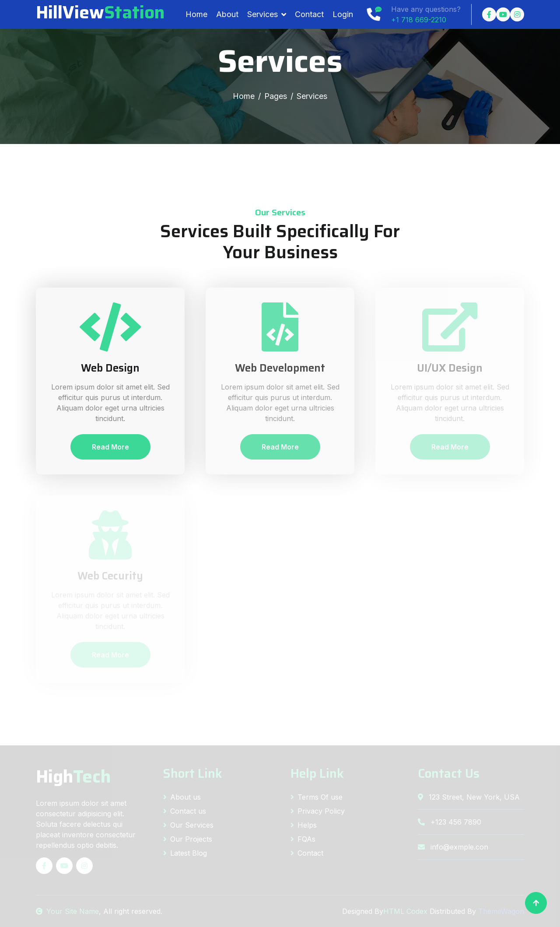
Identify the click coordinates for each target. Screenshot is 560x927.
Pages (276, 96)
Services (262, 14)
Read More (110, 447)
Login (343, 14)
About (227, 14)
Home (196, 14)
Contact (309, 14)
